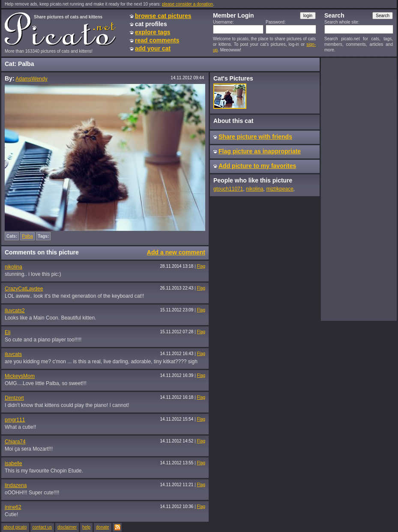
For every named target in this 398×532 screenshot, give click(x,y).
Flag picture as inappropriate (260, 151)
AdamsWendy (31, 79)
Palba (27, 236)
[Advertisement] (359, 189)
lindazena (16, 485)
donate (103, 527)
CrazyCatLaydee (24, 289)
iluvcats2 (15, 311)
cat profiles (151, 24)
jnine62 (13, 507)
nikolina (13, 267)
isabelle (13, 463)
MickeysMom (20, 376)
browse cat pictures (163, 16)
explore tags (153, 32)
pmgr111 (15, 420)
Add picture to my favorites (257, 166)
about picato (15, 527)
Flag (201, 266)
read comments (157, 40)
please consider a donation (188, 4)
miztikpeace (280, 189)
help (86, 527)
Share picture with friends (255, 137)
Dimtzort (14, 398)
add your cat (153, 48)
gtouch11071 (228, 189)
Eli (7, 332)
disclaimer (67, 527)
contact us (42, 527)
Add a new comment (176, 252)
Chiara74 (15, 442)
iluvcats (13, 354)
